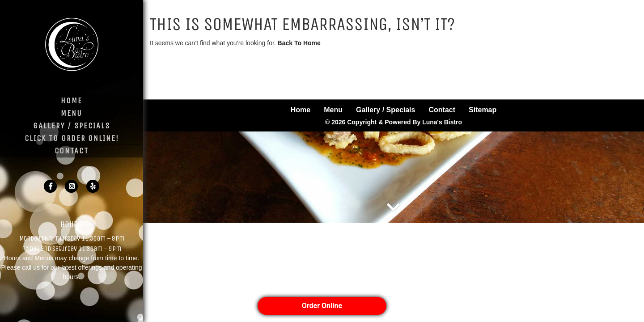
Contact (72, 151)
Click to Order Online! (72, 138)
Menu (72, 113)
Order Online (322, 306)
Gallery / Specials (72, 126)
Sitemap (483, 78)
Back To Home (299, 43)
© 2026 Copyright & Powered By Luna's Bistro (394, 90)
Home (72, 101)
